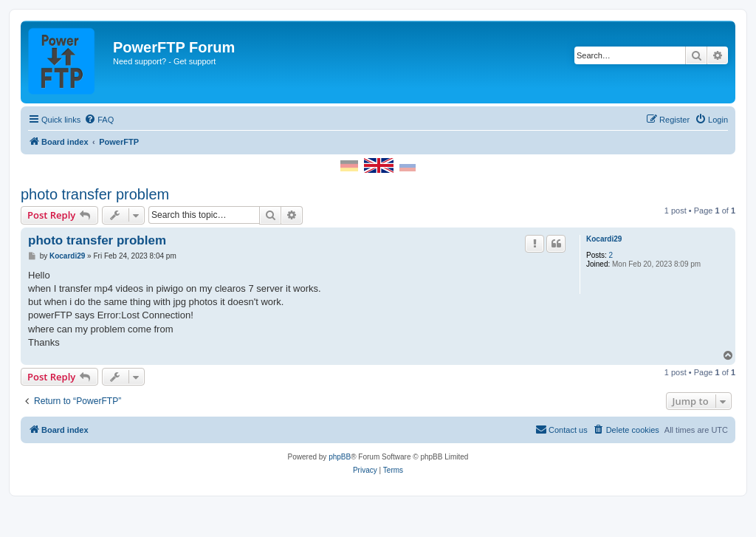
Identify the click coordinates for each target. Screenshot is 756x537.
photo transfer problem (95, 194)
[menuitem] (99, 120)
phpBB (340, 457)
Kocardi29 (604, 239)
